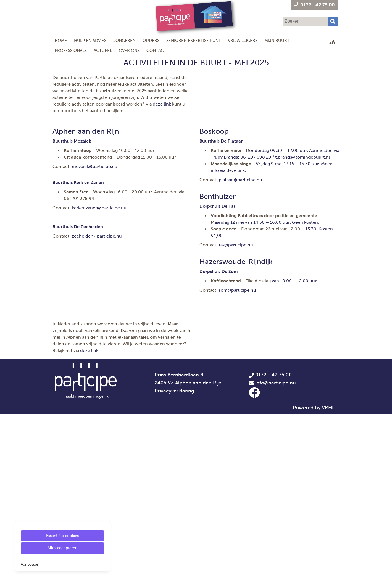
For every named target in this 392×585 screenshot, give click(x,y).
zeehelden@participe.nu (97, 266)
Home (61, 40)
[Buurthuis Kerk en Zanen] (78, 212)
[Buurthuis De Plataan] (222, 171)
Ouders (151, 40)
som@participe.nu (237, 320)
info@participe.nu (276, 554)
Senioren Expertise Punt (194, 40)
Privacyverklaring (174, 562)
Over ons (129, 50)
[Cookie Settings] (6, 577)
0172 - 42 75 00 (270, 546)
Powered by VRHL (314, 578)
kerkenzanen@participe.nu (99, 237)
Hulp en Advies (90, 40)
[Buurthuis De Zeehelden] (78, 256)
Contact (156, 50)
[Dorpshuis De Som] (219, 301)
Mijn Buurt (277, 40)
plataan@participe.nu (240, 209)
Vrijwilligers (243, 40)
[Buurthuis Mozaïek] (72, 171)
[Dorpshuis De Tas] (218, 236)
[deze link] (236, 200)
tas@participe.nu (236, 274)
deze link (162, 104)
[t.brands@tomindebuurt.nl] (302, 187)
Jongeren (124, 40)
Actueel (103, 50)
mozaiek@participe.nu (95, 196)
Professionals (71, 50)
